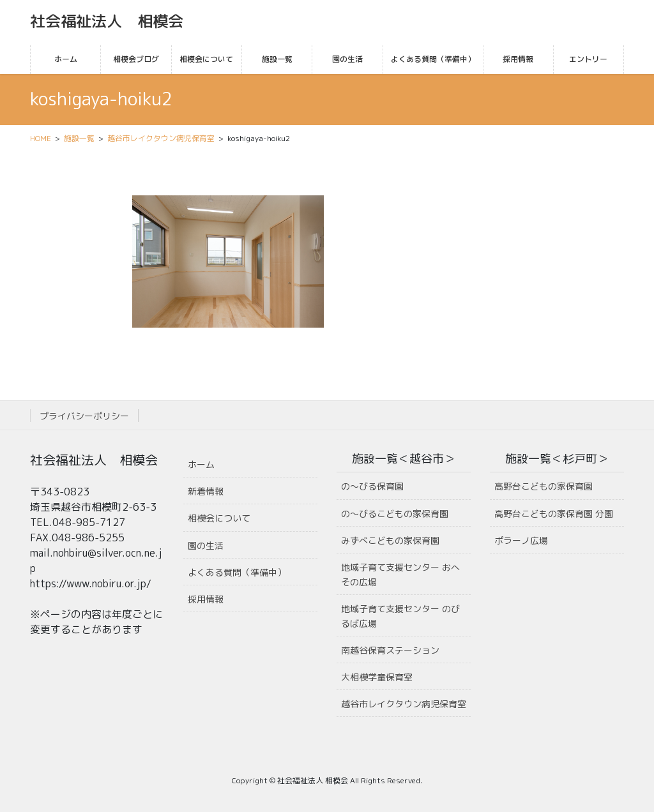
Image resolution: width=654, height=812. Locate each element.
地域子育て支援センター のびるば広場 (400, 616)
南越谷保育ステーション (390, 650)
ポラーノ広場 (521, 540)
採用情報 (206, 599)
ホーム (201, 464)
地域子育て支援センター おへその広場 (400, 575)
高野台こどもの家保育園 (544, 486)
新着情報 (206, 491)
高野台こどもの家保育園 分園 (554, 514)
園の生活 (206, 545)
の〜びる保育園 (372, 486)
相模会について (219, 518)
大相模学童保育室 (377, 677)
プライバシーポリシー (84, 416)
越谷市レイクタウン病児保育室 (404, 704)
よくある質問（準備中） (237, 572)
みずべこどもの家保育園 (390, 540)
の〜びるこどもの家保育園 (395, 514)
